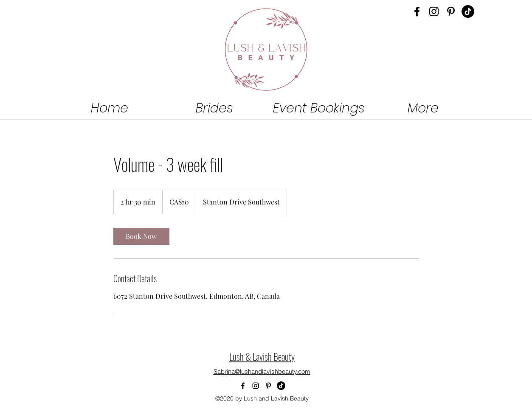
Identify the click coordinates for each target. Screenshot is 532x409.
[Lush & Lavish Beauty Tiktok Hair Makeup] (468, 11)
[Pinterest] (451, 11)
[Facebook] (417, 11)
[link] (141, 236)
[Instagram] (434, 11)
